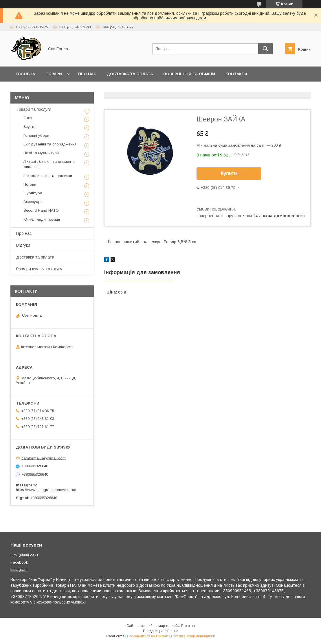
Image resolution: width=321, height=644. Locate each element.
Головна (25, 74)
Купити (229, 173)
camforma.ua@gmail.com (44, 458)
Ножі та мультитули (41, 153)
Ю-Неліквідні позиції (42, 219)
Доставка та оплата (130, 74)
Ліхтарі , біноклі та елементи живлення (49, 164)
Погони (30, 184)
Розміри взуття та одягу (39, 269)
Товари (54, 74)
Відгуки (23, 245)
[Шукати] (265, 49)
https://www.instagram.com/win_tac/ (46, 490)
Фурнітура (33, 193)
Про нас (87, 74)
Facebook (19, 562)
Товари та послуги (34, 109)
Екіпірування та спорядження (50, 144)
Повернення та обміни (189, 74)
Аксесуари (33, 202)
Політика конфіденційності (193, 636)
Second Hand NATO (41, 210)
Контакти (236, 74)
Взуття (29, 127)
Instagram (19, 570)
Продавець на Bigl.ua (161, 631)
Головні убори (36, 135)
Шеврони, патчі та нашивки (48, 176)
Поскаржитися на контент (148, 636)
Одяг (28, 118)
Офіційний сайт (24, 555)
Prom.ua (188, 626)
